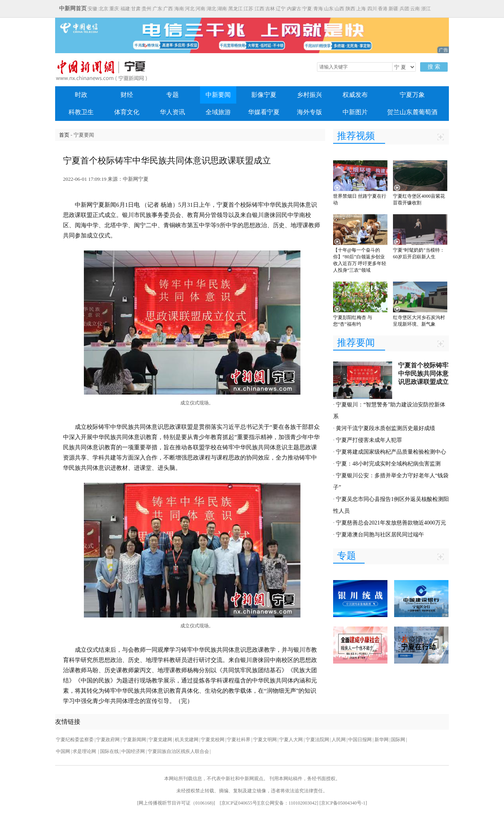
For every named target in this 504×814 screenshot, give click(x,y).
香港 (383, 9)
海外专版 (309, 112)
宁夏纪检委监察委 (75, 740)
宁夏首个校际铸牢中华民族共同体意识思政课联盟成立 (423, 374)
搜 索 (434, 67)
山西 (339, 9)
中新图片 (355, 112)
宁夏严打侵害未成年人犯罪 (369, 440)
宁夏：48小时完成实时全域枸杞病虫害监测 (388, 464)
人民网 (339, 740)
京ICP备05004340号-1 (343, 803)
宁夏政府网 (108, 740)
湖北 (211, 9)
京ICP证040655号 (239, 803)
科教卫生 (81, 112)
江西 (259, 9)
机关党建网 (187, 740)
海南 (179, 9)
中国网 (63, 751)
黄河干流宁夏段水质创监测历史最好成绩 (385, 428)
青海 (318, 9)
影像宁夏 (264, 95)
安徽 (93, 9)
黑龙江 (235, 9)
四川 (372, 9)
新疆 (393, 9)
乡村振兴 (309, 95)
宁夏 (307, 9)
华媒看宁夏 (264, 112)
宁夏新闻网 (134, 740)
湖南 (222, 9)
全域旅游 (218, 112)
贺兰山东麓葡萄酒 (412, 112)
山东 (329, 9)
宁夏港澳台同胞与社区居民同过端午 (380, 535)
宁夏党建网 (160, 740)
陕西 (350, 9)
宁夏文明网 (265, 740)
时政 (81, 95)
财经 (127, 95)
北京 (104, 9)
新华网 (382, 740)
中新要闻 (218, 95)
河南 (200, 9)
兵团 (404, 9)
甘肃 (136, 9)
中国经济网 (133, 751)
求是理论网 (85, 751)
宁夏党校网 (213, 740)
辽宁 (281, 9)
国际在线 (109, 751)
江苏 (248, 9)
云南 (415, 9)
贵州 (146, 9)
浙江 (426, 9)
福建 (125, 9)
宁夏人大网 (291, 740)
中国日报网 (360, 740)
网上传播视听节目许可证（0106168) (176, 803)
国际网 (398, 740)
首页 (64, 135)
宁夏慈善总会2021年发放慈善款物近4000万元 (391, 523)
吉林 (270, 9)
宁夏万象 (412, 95)
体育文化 (127, 112)
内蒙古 (294, 9)
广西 (168, 9)
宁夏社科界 (239, 740)
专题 (172, 95)
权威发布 (355, 95)
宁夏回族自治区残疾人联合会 (178, 751)
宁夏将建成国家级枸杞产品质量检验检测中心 (391, 452)
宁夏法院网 (317, 740)
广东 (157, 9)
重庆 (114, 9)
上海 (361, 9)
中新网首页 (73, 8)
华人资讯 (172, 112)
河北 (190, 9)
